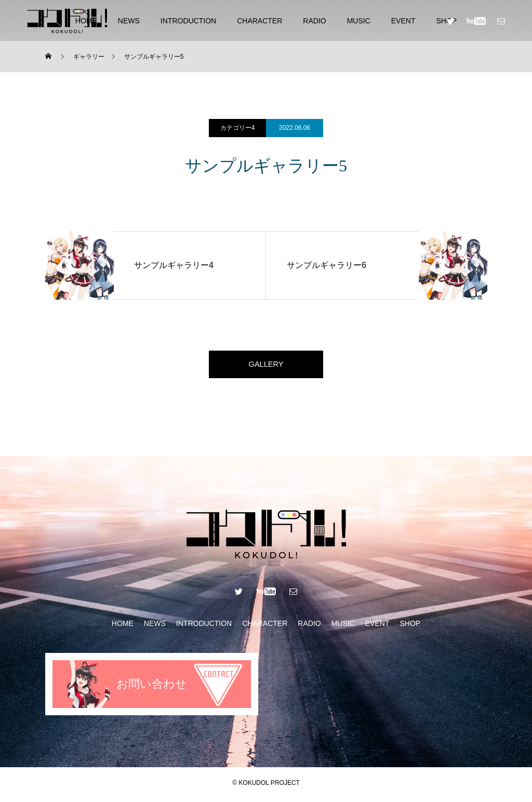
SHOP (410, 627)
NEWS (129, 21)
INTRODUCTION (188, 21)
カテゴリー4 (238, 128)
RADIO (314, 21)
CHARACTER (260, 21)
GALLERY (266, 366)
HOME (123, 627)
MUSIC (359, 21)
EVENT (403, 21)
